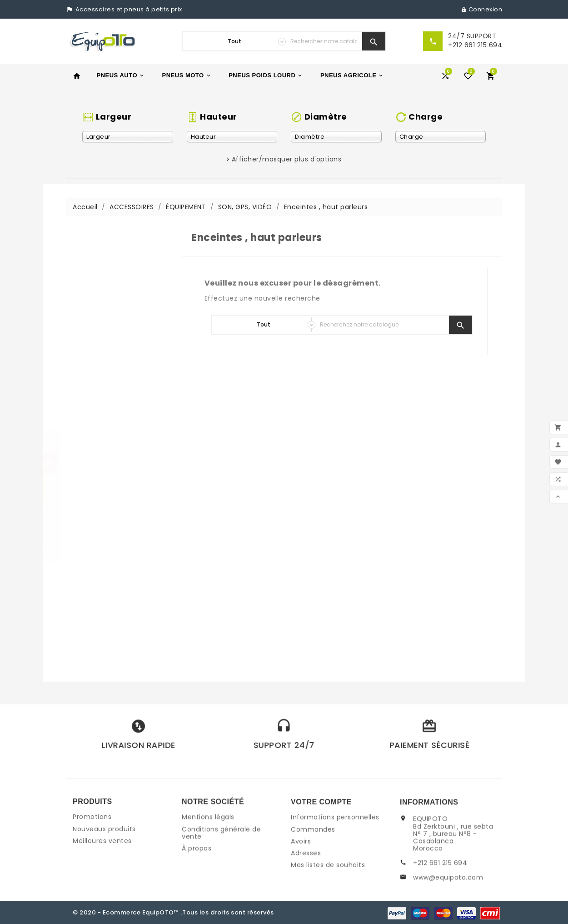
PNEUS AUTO (121, 75)
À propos (197, 883)
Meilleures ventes (102, 870)
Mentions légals (208, 851)
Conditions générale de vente (221, 867)
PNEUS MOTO (187, 75)
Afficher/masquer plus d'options (287, 159)
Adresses (306, 897)
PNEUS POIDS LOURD (266, 75)
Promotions (92, 847)
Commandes (313, 874)
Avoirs (301, 885)
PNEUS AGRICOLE (352, 75)
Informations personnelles (335, 862)
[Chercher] (324, 41)
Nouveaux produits (104, 859)
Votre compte (321, 846)
